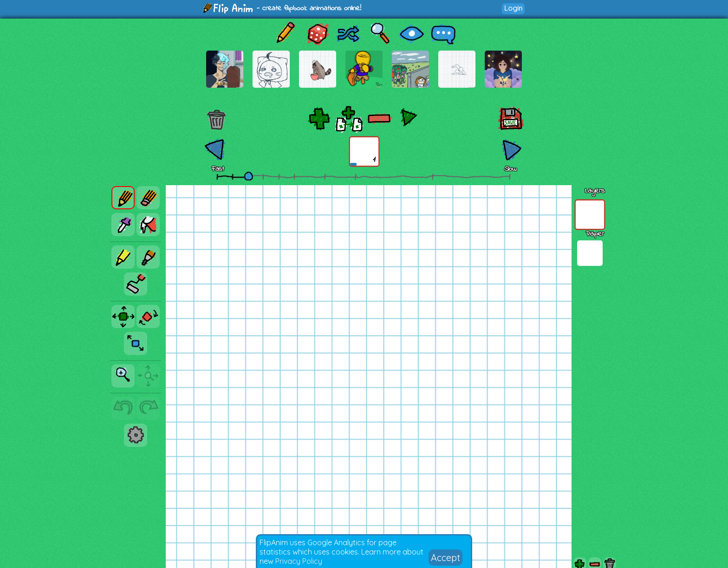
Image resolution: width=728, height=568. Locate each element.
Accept (445, 558)
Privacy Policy (299, 561)
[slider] (248, 176)
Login (513, 8)
